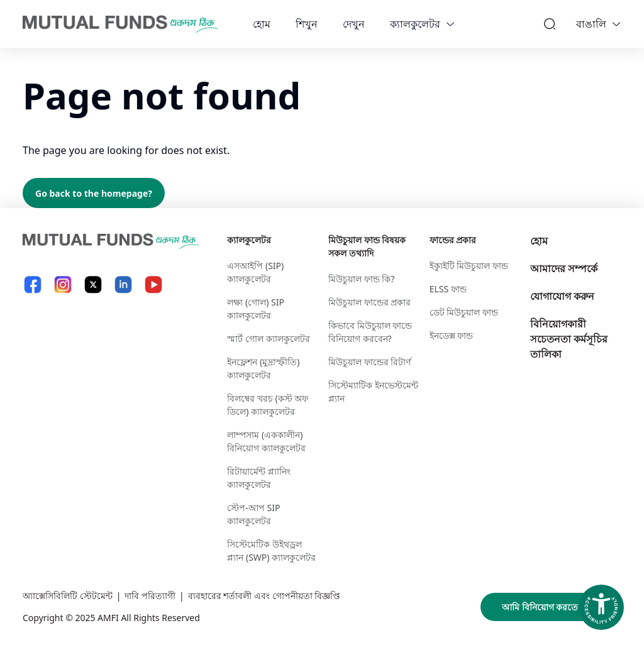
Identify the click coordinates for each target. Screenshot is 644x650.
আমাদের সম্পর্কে (564, 268)
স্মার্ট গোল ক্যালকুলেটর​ (268, 339)
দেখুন (354, 24)
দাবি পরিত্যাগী (150, 596)
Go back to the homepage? (94, 193)
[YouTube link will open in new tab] (153, 284)
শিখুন (307, 24)
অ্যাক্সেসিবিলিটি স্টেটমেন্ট (68, 596)
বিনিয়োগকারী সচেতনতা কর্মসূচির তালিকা (569, 339)
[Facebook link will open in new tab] (33, 284)
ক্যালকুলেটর (415, 24)
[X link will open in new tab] (93, 284)
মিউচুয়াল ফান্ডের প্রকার (369, 302)
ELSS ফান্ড (448, 289)
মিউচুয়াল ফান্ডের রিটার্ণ (369, 362)
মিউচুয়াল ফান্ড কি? (361, 279)
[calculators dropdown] (450, 24)
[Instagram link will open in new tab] (63, 284)
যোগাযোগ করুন (562, 296)
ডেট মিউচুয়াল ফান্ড (464, 312)
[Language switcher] (616, 24)
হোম (262, 24)
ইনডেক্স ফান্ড (452, 335)
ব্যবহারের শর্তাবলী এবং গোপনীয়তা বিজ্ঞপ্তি (264, 596)
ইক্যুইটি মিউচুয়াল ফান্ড (469, 266)
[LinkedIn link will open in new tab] (123, 284)
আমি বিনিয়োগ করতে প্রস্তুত (551, 607)
